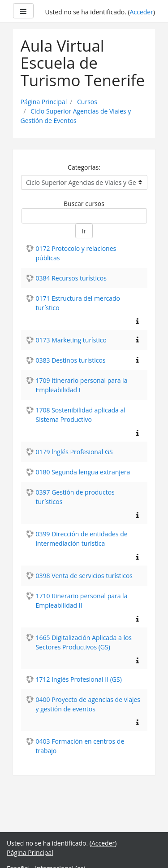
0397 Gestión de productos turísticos (75, 497)
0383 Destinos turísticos (71, 360)
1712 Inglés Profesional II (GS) (79, 679)
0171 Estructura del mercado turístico (78, 303)
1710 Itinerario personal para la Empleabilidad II (82, 601)
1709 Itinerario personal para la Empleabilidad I (82, 385)
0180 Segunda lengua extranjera (83, 472)
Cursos (87, 102)
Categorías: (84, 167)
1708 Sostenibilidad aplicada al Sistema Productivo (81, 415)
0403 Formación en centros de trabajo (80, 746)
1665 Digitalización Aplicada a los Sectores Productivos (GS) (84, 642)
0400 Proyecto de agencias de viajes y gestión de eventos (88, 704)
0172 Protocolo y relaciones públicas (76, 253)
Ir (84, 231)
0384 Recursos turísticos (71, 278)
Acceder (142, 12)
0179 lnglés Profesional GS (74, 452)
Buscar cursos (84, 204)
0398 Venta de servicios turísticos (84, 576)
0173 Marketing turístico (71, 340)
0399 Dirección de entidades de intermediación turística (82, 539)
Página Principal (44, 102)
